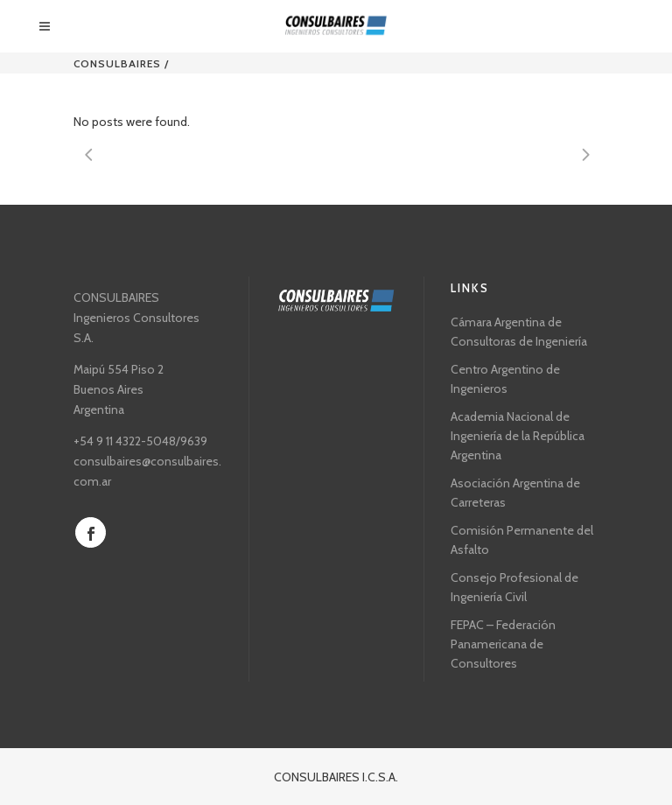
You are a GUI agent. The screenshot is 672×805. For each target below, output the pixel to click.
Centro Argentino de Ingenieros (505, 379)
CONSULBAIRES (117, 63)
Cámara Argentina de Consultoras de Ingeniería (519, 332)
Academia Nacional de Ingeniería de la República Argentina (518, 436)
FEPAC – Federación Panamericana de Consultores (503, 644)
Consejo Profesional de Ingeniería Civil (514, 587)
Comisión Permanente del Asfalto (522, 540)
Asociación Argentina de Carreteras (515, 493)
